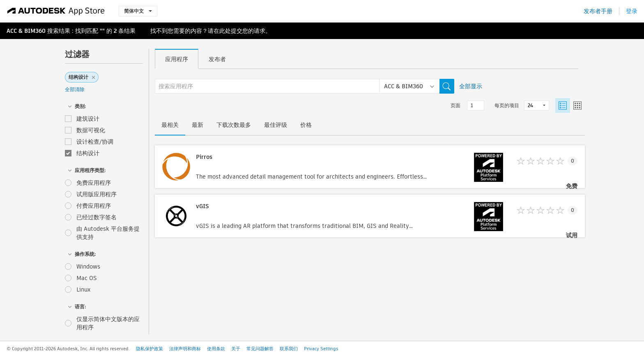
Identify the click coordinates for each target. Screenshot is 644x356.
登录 (632, 11)
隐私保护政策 (149, 349)
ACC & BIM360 (26, 31)
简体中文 (138, 11)
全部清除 (75, 89)
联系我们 (289, 349)
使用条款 (216, 349)
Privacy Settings (321, 349)
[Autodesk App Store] (56, 11)
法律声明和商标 (185, 349)
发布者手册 (598, 11)
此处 (225, 31)
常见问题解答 (260, 349)
